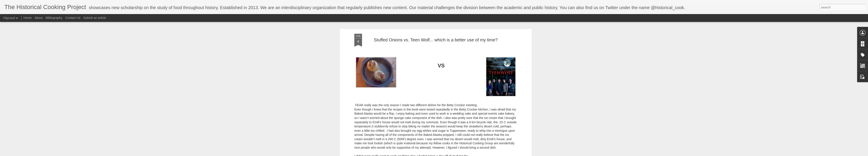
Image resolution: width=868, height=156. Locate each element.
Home (27, 18)
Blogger (470, 154)
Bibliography (54, 18)
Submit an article (95, 18)
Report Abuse (482, 154)
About (39, 18)
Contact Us (73, 18)
